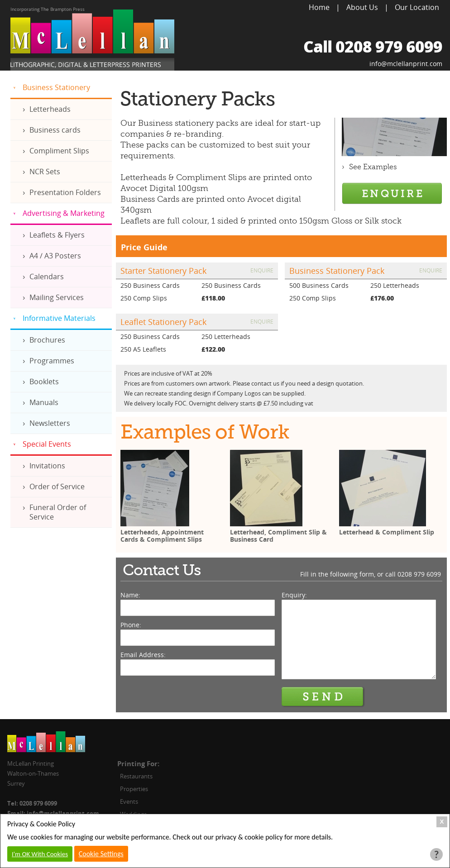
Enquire (262, 270)
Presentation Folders (65, 192)
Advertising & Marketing (64, 213)
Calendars (47, 277)
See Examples (373, 167)
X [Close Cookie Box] (442, 822)
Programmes (52, 361)
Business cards (55, 130)
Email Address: (143, 655)
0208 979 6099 (419, 574)
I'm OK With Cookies (40, 854)
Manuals (44, 402)
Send (323, 697)
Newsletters (50, 423)
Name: (130, 595)
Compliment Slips (59, 151)
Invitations (47, 466)
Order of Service (57, 486)
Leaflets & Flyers (57, 235)
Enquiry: (294, 595)
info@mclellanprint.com (406, 64)
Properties (134, 789)
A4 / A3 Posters (55, 256)
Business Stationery (56, 87)
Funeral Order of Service (58, 512)
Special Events (47, 444)
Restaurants (136, 776)
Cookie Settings (101, 854)
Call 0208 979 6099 (373, 46)
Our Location (417, 7)
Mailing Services (57, 297)
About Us (362, 7)
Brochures (47, 340)
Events (129, 801)
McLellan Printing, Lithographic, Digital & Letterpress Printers (92, 39)
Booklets (44, 382)
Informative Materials (59, 318)
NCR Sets (45, 172)
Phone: (131, 625)
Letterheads (50, 109)
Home (319, 7)
